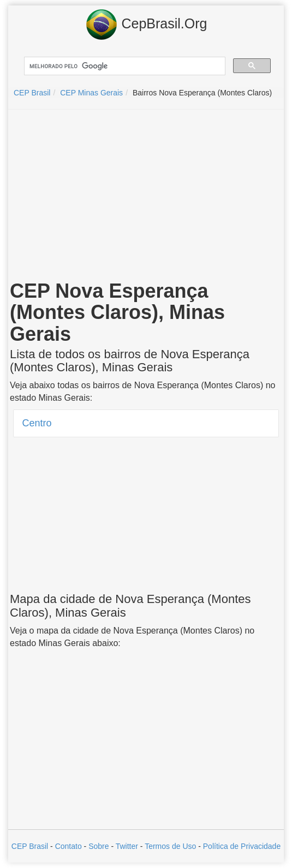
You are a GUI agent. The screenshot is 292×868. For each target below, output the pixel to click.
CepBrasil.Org (146, 25)
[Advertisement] (146, 197)
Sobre (99, 846)
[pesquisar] (124, 66)
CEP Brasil (30, 846)
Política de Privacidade (242, 846)
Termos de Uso (170, 846)
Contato (68, 846)
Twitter (127, 846)
